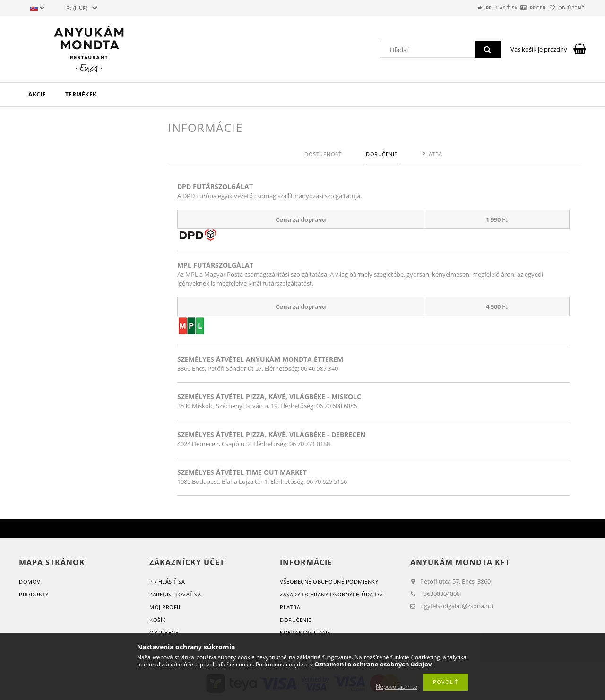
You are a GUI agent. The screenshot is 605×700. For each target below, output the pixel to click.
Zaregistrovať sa (175, 594)
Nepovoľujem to (397, 687)
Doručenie (296, 620)
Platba (290, 607)
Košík (158, 620)
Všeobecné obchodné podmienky (329, 582)
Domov (30, 582)
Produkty (34, 594)
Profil (522, 8)
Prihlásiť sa (474, 8)
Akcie (37, 94)
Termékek (81, 94)
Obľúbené (566, 8)
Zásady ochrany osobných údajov (331, 594)
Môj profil (165, 607)
